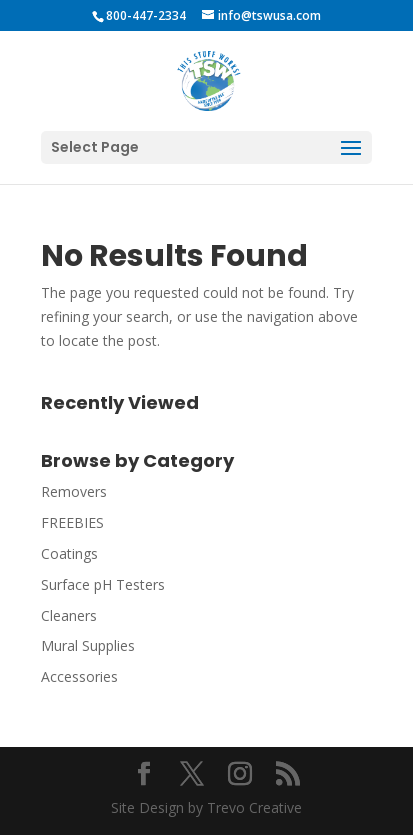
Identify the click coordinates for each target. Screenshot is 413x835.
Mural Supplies (88, 645)
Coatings (69, 553)
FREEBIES (72, 522)
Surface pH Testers (103, 584)
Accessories (79, 676)
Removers (74, 491)
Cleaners (69, 615)
